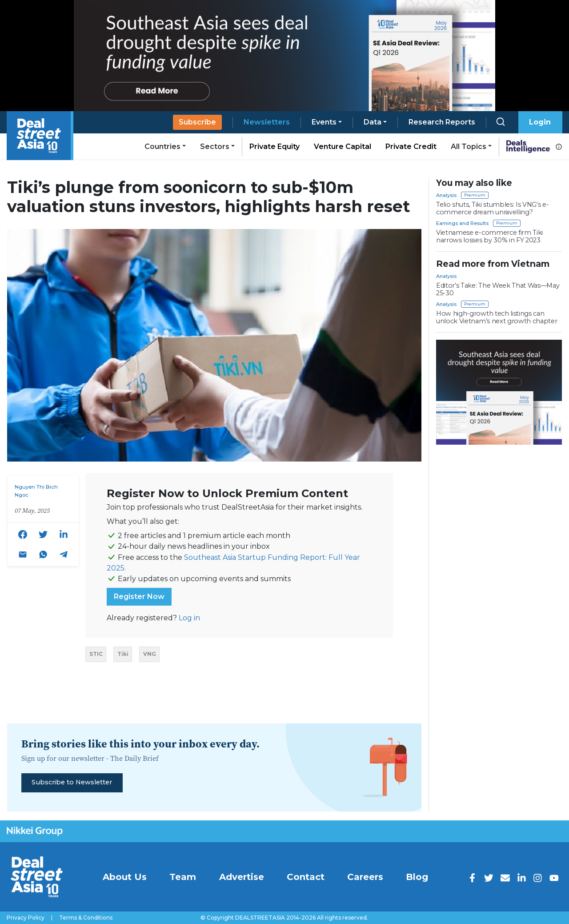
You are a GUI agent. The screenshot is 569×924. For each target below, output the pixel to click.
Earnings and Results (462, 223)
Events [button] (324, 122)
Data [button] (373, 122)
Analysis (446, 195)
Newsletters (267, 122)
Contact (306, 877)
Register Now (139, 597)
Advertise (242, 877)
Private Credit (411, 147)
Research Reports (442, 122)
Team (183, 877)
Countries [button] (162, 147)
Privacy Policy (26, 918)
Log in (189, 618)
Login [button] (540, 122)
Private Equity (274, 147)
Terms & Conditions (86, 918)
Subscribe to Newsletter (72, 782)
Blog (417, 877)
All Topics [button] (469, 147)
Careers (365, 877)
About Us (125, 877)
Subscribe (197, 122)
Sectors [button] (215, 147)
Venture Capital (343, 147)
